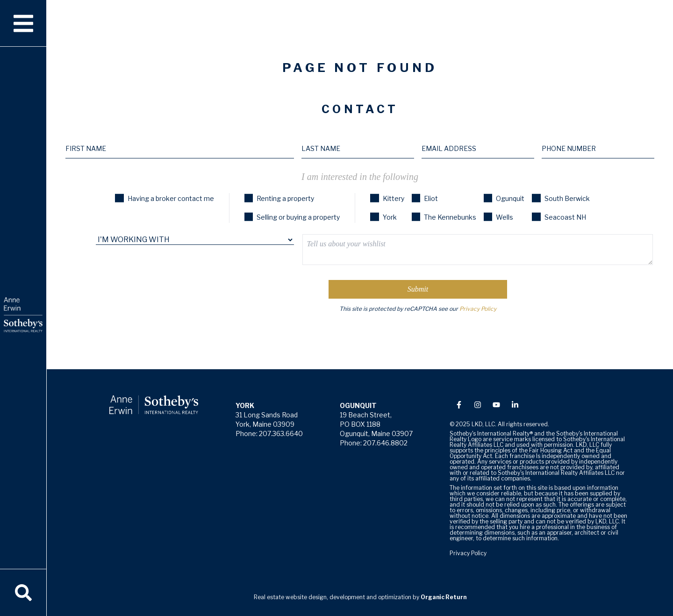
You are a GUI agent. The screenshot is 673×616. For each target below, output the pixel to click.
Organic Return (444, 597)
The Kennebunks (444, 217)
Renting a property (279, 198)
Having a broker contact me (164, 198)
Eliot (425, 198)
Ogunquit (504, 198)
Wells (498, 217)
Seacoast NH (559, 217)
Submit (418, 289)
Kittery (387, 198)
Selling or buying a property (292, 217)
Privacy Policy (478, 309)
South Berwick (561, 198)
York (383, 217)
